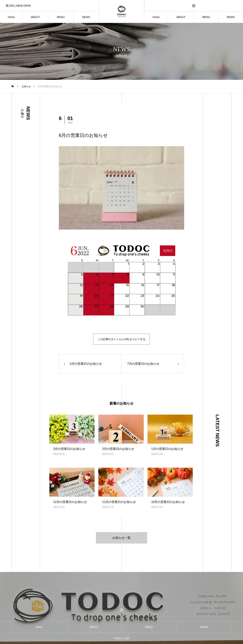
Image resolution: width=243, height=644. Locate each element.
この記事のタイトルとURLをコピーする (121, 339)
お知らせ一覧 (121, 538)
